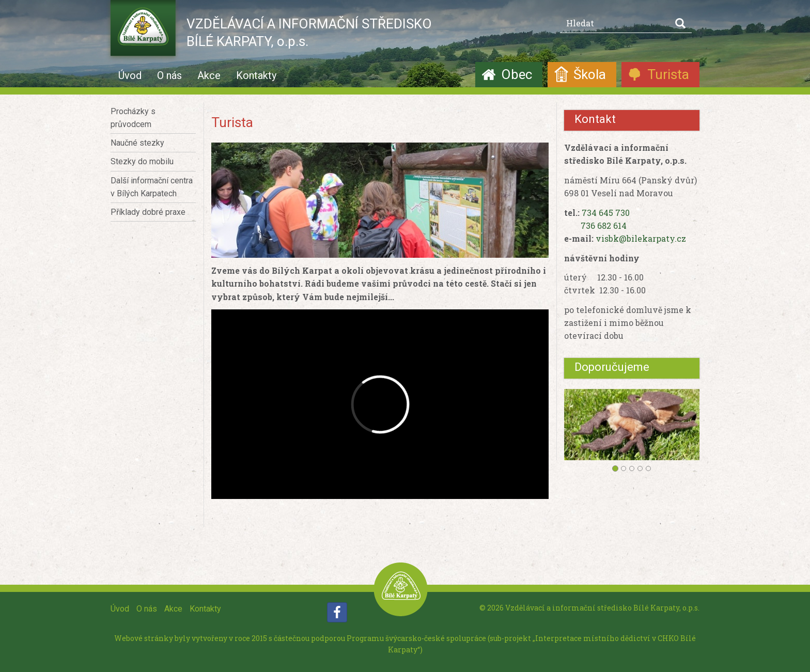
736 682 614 (604, 225)
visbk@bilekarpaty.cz (641, 238)
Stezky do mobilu (142, 161)
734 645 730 (606, 213)
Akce (209, 75)
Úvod (130, 75)
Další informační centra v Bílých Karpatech (152, 187)
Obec (517, 74)
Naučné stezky (137, 143)
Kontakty (256, 75)
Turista (668, 74)
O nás (169, 75)
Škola (590, 74)
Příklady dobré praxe (148, 212)
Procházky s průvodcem (133, 118)
